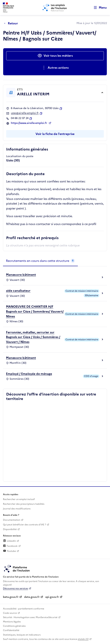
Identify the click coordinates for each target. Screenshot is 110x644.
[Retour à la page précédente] (12, 23)
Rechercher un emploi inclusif (19, 499)
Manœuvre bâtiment (21, 275)
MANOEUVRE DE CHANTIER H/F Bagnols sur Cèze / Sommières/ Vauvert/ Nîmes (35, 311)
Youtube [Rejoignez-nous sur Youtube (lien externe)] (9, 551)
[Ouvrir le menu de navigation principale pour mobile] (99, 8)
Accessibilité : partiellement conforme (24, 609)
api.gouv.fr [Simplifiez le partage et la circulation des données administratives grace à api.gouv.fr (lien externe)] (52, 597)
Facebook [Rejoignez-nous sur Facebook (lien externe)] (10, 546)
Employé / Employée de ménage (29, 374)
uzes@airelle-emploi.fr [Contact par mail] (25, 113)
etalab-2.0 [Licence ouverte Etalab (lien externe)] (83, 639)
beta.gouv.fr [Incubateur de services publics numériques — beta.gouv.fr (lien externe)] (11, 597)
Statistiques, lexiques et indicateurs (22, 635)
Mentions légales (12, 622)
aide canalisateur (18, 291)
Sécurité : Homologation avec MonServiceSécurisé (30, 617)
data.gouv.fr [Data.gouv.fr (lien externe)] (32, 597)
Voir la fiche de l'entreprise (55, 134)
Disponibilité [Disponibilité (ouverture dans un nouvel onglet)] (10, 529)
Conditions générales (14, 626)
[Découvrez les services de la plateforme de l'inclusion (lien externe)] (17, 568)
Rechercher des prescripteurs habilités (24, 504)
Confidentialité (11, 630)
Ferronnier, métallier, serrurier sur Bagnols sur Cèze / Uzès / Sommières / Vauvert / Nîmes (33, 337)
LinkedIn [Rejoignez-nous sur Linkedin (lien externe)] (9, 541)
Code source (10, 613)
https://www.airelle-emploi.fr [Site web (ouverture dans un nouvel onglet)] (29, 123)
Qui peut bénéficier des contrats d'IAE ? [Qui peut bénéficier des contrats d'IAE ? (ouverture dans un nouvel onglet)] (25, 525)
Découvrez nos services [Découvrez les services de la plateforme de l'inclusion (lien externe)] (16, 588)
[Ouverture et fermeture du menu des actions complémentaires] (55, 68)
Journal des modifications (17, 509)
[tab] (40, 261)
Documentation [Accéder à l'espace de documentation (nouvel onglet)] (12, 520)
